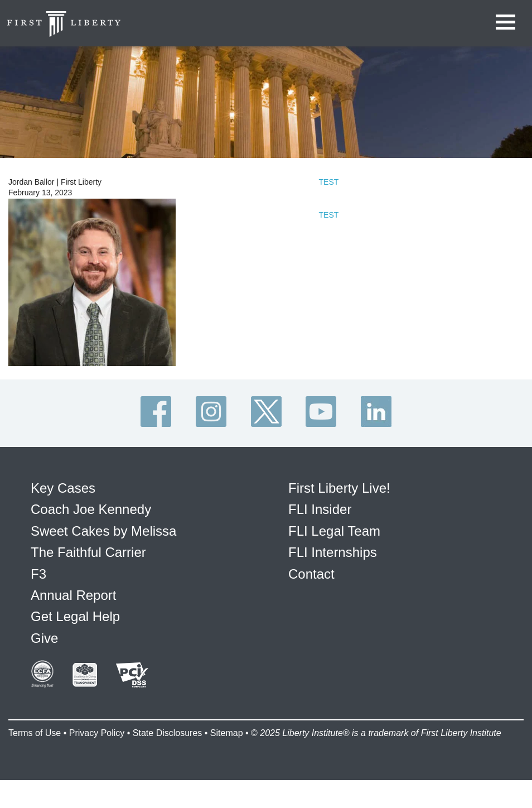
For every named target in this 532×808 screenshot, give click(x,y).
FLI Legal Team (334, 531)
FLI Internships (333, 552)
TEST (329, 182)
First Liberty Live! (339, 488)
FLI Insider (320, 509)
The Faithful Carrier (88, 552)
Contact (311, 574)
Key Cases (63, 488)
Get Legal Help (75, 616)
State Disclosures (168, 733)
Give (44, 638)
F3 (38, 574)
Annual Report (73, 595)
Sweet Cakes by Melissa (103, 531)
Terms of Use (35, 733)
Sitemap (227, 733)
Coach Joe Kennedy (91, 509)
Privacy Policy (97, 733)
